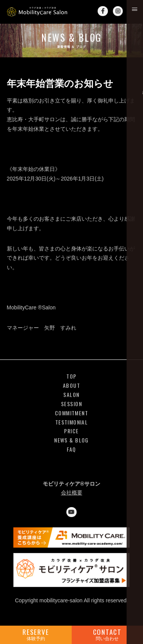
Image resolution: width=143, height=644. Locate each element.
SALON (71, 395)
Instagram (118, 11)
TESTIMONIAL (71, 422)
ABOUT (71, 386)
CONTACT (108, 634)
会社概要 (72, 493)
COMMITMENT (71, 413)
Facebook (103, 11)
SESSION (71, 404)
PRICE (71, 431)
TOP (71, 376)
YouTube (71, 512)
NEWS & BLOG (71, 440)
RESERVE (36, 634)
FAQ (71, 450)
